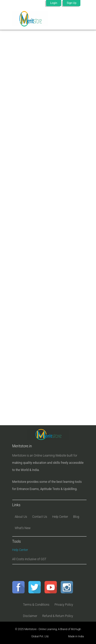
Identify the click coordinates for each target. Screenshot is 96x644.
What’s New (23, 528)
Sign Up (72, 3)
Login (54, 3)
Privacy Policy (64, 605)
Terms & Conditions (36, 605)
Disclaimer (30, 616)
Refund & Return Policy (58, 616)
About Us (21, 517)
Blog (76, 517)
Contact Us (40, 517)
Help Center (60, 517)
